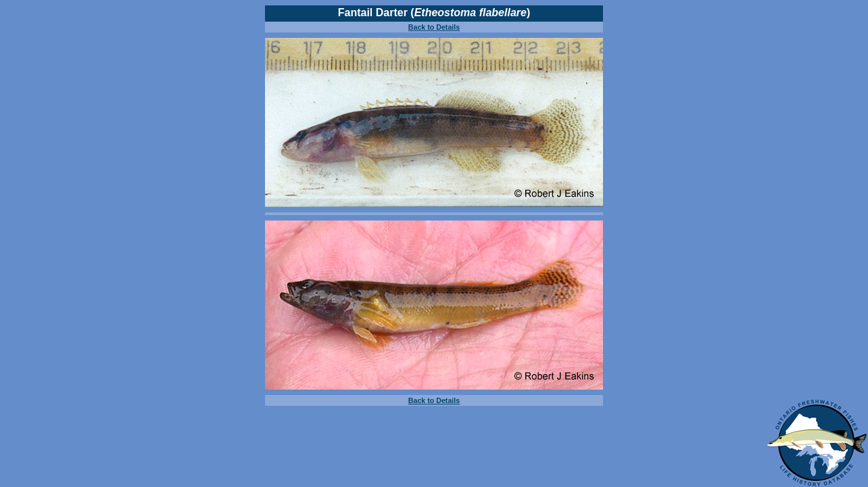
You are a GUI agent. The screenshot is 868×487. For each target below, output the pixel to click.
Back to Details (434, 27)
